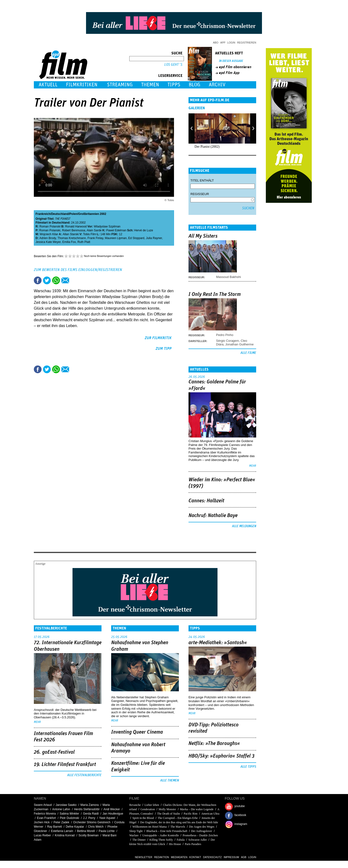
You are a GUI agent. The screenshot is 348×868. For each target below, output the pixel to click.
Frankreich (43, 214)
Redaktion (162, 857)
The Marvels (178, 827)
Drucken (74, 280)
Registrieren (247, 43)
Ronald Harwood (76, 226)
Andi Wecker (112, 809)
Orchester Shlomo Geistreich (92, 822)
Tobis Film (90, 234)
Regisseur (200, 194)
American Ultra (210, 814)
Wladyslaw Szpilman (107, 226)
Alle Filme (248, 353)
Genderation (148, 809)
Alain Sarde (94, 230)
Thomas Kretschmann (72, 238)
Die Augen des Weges (202, 827)
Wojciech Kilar (49, 234)
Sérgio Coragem (228, 341)
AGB (244, 857)
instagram (241, 824)
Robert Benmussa (73, 230)
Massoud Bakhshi (228, 277)
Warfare (134, 835)
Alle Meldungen (244, 526)
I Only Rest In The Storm (215, 294)
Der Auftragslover (202, 831)
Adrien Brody (48, 238)
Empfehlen (65, 280)
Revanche (135, 805)
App (223, 43)
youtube (240, 806)
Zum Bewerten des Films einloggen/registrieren (78, 270)
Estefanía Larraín (62, 831)
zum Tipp (164, 349)
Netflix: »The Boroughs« (214, 744)
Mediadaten (179, 857)
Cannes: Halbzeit (206, 501)
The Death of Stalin (168, 814)
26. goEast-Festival (54, 752)
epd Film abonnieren (235, 67)
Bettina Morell (86, 831)
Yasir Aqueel (107, 818)
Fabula (181, 840)
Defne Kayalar (75, 827)
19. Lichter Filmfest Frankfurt (65, 765)
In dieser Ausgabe (231, 61)
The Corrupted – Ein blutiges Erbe (178, 818)
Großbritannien (89, 214)
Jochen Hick (42, 822)
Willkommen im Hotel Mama (150, 827)
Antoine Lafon (61, 809)
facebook (240, 815)
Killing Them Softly (161, 840)
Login (231, 43)
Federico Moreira (45, 814)
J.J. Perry (89, 818)
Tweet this (47, 280)
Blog (195, 85)
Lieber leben (152, 805)
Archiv (217, 85)
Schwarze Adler (198, 840)
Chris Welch (96, 827)
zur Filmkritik (158, 338)
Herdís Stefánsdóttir (87, 809)
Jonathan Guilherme (239, 344)
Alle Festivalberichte (84, 775)
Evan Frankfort (47, 818)
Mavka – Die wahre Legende (197, 809)
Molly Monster (167, 809)
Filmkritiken (82, 85)
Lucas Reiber (42, 835)
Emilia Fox (69, 242)
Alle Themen (170, 780)
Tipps (174, 85)
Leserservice (170, 76)
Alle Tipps (248, 767)
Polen (73, 214)
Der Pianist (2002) (207, 147)
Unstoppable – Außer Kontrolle (161, 835)
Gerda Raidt (91, 814)
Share (56, 280)
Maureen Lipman (116, 238)
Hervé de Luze (144, 230)
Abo (216, 43)
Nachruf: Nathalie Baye (213, 516)
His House (175, 844)
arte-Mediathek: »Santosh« (218, 643)
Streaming (120, 85)
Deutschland (60, 214)
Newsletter (144, 857)
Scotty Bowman (89, 835)
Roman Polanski (50, 226)
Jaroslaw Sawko (66, 805)
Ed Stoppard (136, 238)
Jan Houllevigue (113, 814)
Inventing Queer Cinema (137, 732)
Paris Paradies (193, 844)
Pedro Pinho (225, 335)
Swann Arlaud (43, 805)
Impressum (232, 857)
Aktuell (48, 85)
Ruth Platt (84, 242)
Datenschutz (212, 857)
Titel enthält (202, 180)
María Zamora (90, 805)
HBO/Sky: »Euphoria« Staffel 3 (221, 756)
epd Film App (229, 73)
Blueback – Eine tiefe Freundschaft (167, 831)
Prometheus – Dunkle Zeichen (200, 835)
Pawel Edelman (116, 230)
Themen (150, 85)
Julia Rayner (154, 238)
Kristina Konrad (65, 835)
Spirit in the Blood (143, 818)
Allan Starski (71, 234)
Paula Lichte (107, 831)
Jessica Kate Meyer (48, 242)
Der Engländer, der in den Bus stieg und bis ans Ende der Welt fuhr (179, 822)
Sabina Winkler (69, 814)
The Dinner (139, 840)
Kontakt (195, 857)
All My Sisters (203, 236)
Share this (38, 280)
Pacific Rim (191, 814)
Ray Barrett (54, 827)
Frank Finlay (95, 238)
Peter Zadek (61, 822)
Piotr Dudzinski (69, 818)
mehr (253, 466)
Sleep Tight (136, 831)
